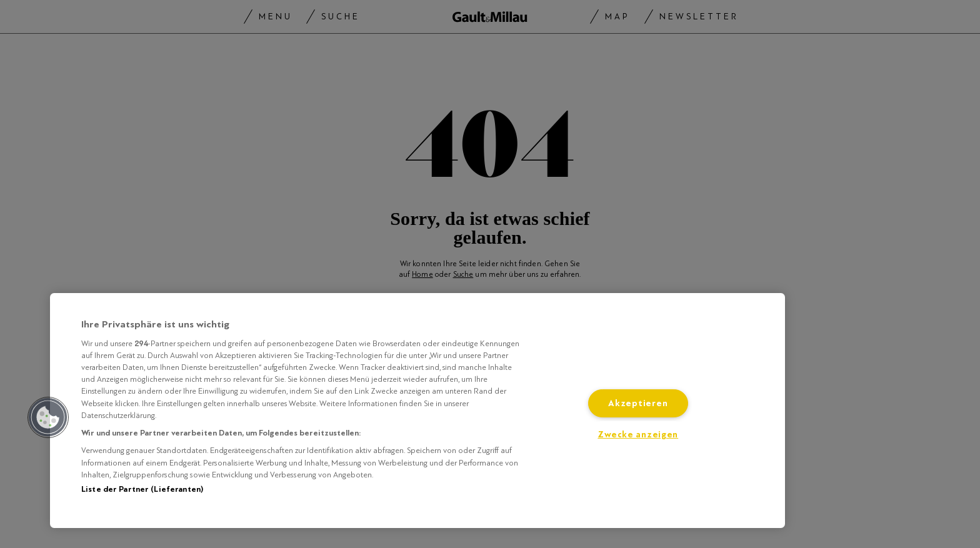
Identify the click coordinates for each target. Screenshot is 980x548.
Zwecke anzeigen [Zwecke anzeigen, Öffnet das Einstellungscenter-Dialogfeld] (638, 435)
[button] (48, 417)
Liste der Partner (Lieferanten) (142, 489)
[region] (417, 411)
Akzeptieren (638, 403)
